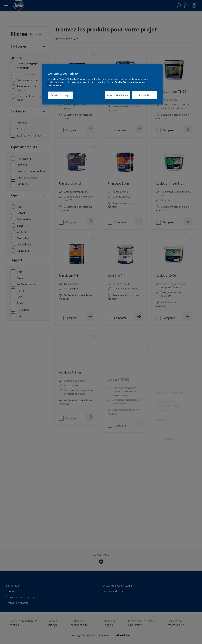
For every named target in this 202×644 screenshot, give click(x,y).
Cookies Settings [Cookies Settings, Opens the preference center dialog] (60, 95)
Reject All (145, 95)
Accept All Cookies (117, 95)
